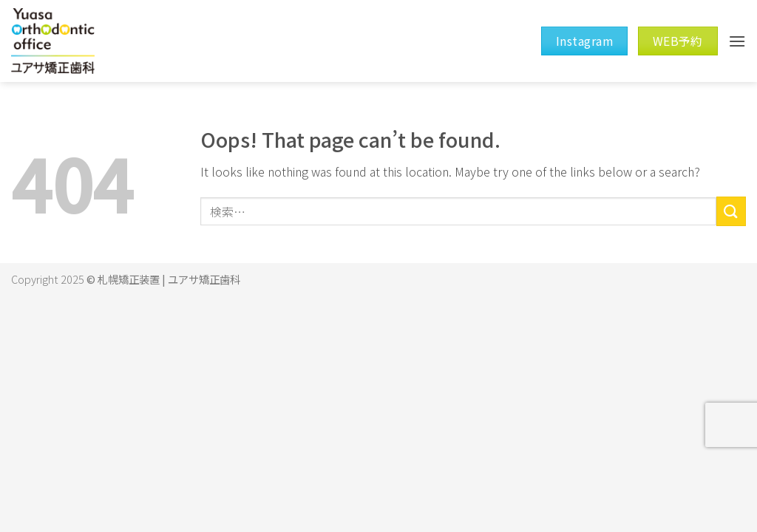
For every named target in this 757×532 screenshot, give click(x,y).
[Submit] (731, 211)
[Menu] (737, 41)
